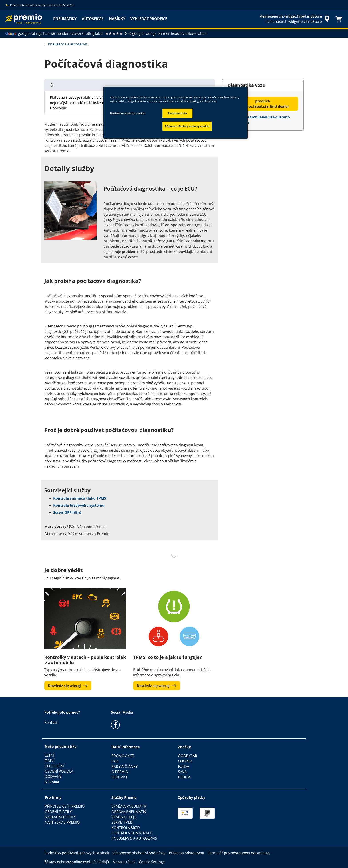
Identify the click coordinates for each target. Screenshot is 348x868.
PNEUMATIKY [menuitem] (65, 19)
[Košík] (339, 19)
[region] (176, 113)
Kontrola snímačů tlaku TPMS (80, 498)
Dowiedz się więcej (68, 686)
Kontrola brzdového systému (79, 505)
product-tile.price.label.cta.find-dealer (263, 104)
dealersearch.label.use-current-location (259, 120)
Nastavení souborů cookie (128, 113)
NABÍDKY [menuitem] (117, 19)
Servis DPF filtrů (67, 512)
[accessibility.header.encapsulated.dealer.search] (296, 19)
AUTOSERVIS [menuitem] (93, 19)
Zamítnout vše (177, 113)
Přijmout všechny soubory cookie (187, 126)
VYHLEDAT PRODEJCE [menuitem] (149, 19)
